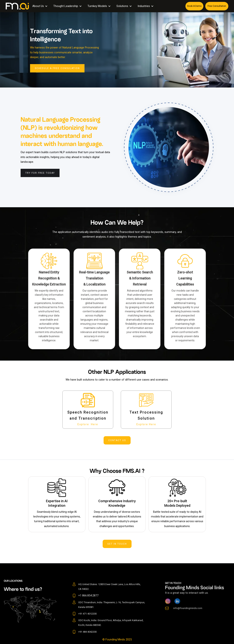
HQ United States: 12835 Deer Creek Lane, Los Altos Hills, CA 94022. (109, 593)
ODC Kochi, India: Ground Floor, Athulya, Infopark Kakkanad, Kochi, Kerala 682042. (111, 629)
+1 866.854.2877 (88, 602)
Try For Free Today (40, 173)
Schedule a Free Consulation (57, 68)
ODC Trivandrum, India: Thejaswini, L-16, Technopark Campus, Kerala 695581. (112, 611)
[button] (41, 6)
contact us (117, 440)
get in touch (117, 544)
